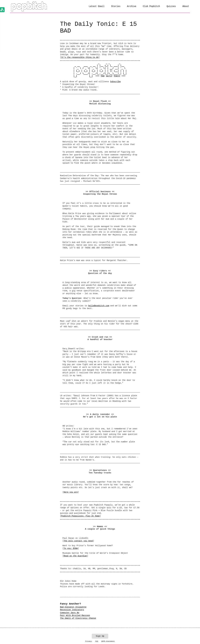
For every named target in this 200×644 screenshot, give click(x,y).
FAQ (97, 641)
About (186, 6)
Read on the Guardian (75, 556)
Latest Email (97, 6)
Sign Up (100, 636)
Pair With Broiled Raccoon (75, 615)
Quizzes (171, 6)
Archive (132, 6)
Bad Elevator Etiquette (73, 607)
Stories (116, 6)
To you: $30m (71, 548)
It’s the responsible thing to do (80, 57)
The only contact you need (78, 541)
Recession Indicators (72, 610)
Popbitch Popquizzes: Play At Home (80, 516)
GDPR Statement (108, 641)
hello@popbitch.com (99, 306)
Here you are (71, 492)
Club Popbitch (151, 6)
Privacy (89, 641)
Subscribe (115, 82)
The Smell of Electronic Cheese (78, 618)
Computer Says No (70, 613)
